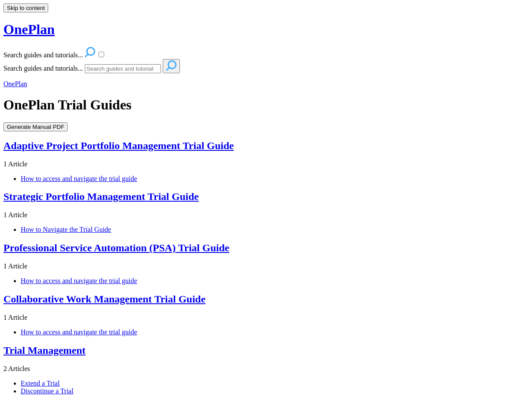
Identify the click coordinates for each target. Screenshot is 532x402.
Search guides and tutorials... (43, 68)
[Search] (123, 69)
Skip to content (26, 8)
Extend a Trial (40, 383)
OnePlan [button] (29, 29)
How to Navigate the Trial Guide (66, 229)
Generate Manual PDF (36, 127)
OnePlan (15, 84)
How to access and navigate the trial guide (79, 179)
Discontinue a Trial (47, 391)
